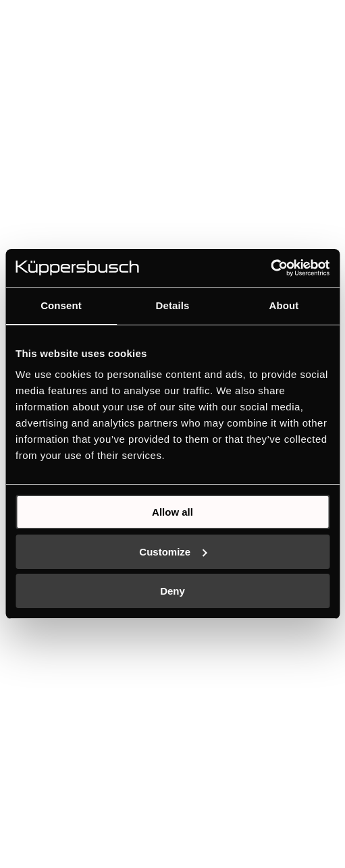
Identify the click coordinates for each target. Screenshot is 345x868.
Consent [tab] (61, 305)
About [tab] (284, 305)
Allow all (172, 512)
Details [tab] (173, 305)
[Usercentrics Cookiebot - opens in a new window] (270, 268)
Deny (172, 591)
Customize (173, 552)
